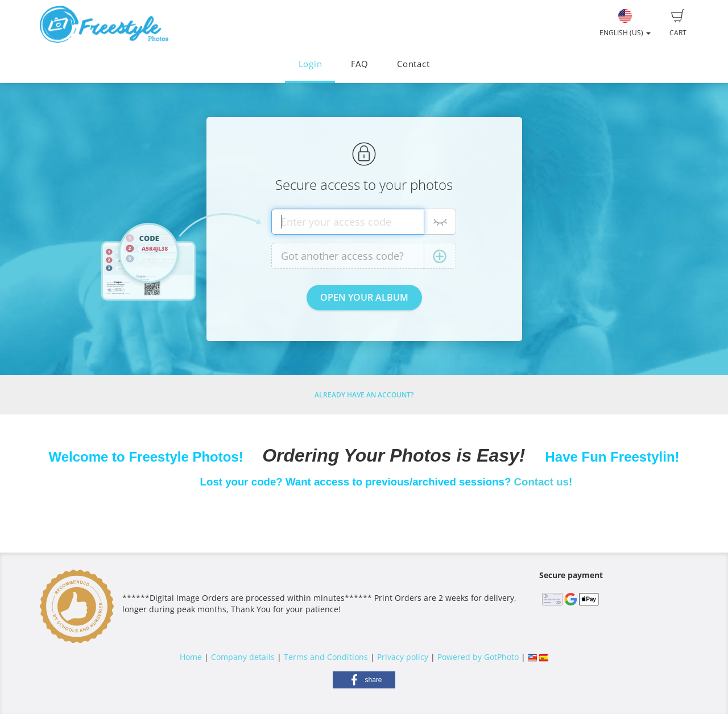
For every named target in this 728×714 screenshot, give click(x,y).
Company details (243, 657)
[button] (364, 680)
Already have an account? (364, 395)
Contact (413, 64)
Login (311, 64)
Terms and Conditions (326, 657)
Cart (678, 23)
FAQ (360, 64)
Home (191, 657)
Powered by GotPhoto (478, 657)
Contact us (541, 482)
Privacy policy (403, 657)
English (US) (625, 23)
